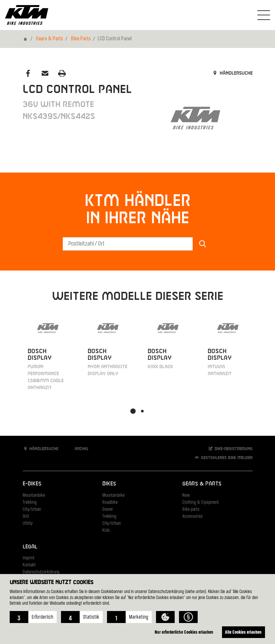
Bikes (109, 484)
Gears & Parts (49, 39)
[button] (33, 617)
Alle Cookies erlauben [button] (243, 632)
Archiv (78, 449)
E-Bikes (32, 484)
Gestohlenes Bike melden (223, 458)
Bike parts (191, 510)
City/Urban (32, 510)
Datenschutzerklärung (41, 572)
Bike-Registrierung (230, 449)
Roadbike (110, 503)
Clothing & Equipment (200, 503)
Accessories (192, 517)
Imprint (28, 558)
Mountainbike (34, 496)
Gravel (107, 510)
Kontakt (29, 565)
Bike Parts (81, 39)
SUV (26, 517)
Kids (106, 531)
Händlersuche (232, 73)
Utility (28, 524)
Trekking (30, 503)
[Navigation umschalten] (264, 15)
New (186, 496)
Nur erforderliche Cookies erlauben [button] (182, 632)
